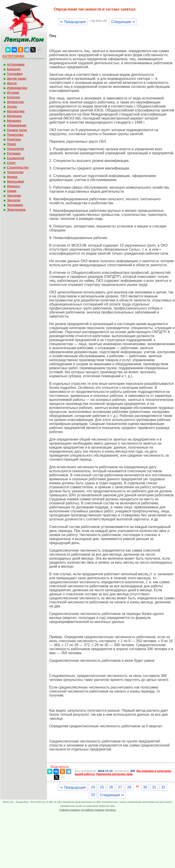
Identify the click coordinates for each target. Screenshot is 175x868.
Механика (14, 121)
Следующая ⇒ (123, 22)
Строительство (18, 167)
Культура (13, 97)
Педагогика (15, 135)
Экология (14, 200)
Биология (14, 69)
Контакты (111, 810)
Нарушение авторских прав (114, 774)
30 (145, 787)
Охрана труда (17, 130)
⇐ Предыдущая (73, 22)
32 (163, 787)
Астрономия (16, 64)
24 (93, 787)
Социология (16, 158)
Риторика (14, 153)
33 (93, 795)
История (13, 93)
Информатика (17, 88)
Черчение (14, 196)
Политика (14, 139)
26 (111, 787)
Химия (12, 191)
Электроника (16, 210)
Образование (17, 125)
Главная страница (69, 810)
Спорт (11, 163)
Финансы (13, 186)
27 (120, 787)
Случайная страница (92, 810)
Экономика (15, 205)
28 (129, 787)
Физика (12, 177)
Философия (15, 181)
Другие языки (17, 78)
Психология (15, 149)
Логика (12, 107)
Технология (15, 172)
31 (154, 787)
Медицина (14, 116)
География (15, 74)
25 (102, 787)
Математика (16, 111)
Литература (15, 102)
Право (11, 144)
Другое (12, 83)
